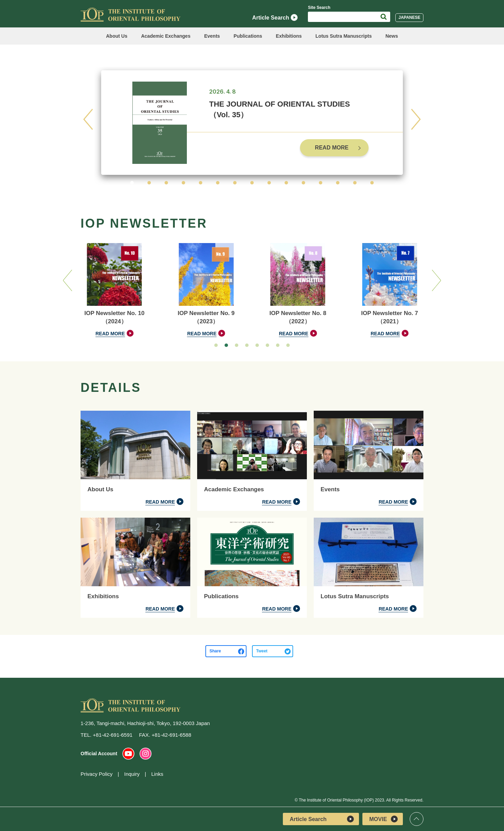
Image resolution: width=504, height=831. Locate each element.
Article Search (275, 17)
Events (212, 36)
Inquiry (132, 774)
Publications (248, 36)
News (392, 36)
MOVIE (383, 819)
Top (417, 819)
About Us (117, 36)
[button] (132, 183)
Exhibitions (289, 36)
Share (215, 651)
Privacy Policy (97, 774)
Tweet (262, 651)
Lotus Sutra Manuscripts (344, 36)
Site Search (319, 8)
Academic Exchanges (166, 36)
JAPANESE (409, 17)
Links (157, 774)
